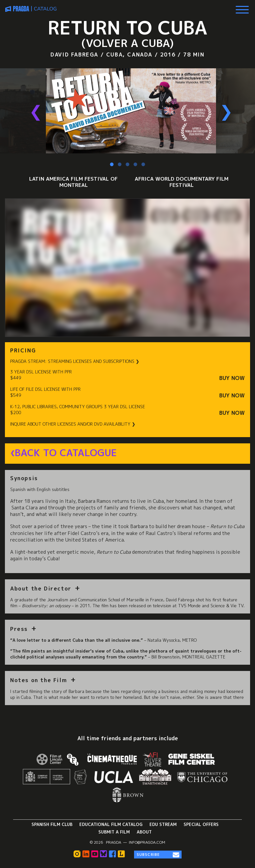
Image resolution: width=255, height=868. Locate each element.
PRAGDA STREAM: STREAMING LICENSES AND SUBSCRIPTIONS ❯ (75, 361)
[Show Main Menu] (242, 7)
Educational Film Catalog (111, 824)
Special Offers (201, 824)
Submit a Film (114, 832)
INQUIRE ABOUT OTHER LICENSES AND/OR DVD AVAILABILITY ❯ (73, 424)
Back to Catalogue (66, 453)
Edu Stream (163, 824)
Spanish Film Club (52, 824)
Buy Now (232, 378)
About (144, 832)
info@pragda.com (147, 842)
